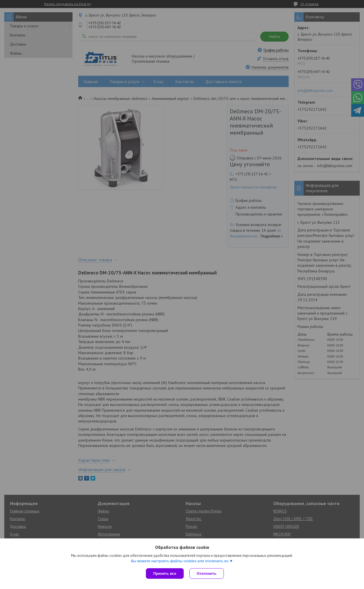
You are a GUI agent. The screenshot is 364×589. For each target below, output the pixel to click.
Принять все (165, 573)
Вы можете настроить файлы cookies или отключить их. (180, 561)
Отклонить (207, 573)
